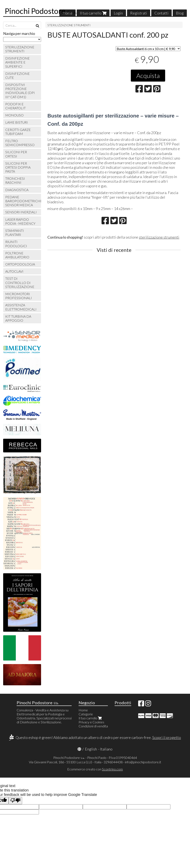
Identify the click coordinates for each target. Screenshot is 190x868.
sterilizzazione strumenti (159, 237)
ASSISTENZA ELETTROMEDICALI (21, 307)
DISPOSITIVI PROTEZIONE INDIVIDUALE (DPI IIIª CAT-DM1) (20, 91)
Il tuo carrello (93, 13)
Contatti (161, 13)
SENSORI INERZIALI (21, 212)
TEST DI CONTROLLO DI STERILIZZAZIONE (20, 282)
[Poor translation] (15, 801)
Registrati (139, 13)
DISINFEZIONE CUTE (17, 75)
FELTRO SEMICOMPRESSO (20, 143)
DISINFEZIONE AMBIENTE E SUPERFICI (17, 62)
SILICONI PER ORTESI (16, 154)
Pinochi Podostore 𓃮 (41, 11)
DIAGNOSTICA (17, 190)
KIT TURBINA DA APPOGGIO (18, 318)
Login (118, 13)
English (91, 749)
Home (83, 710)
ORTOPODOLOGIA (20, 264)
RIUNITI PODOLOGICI (16, 244)
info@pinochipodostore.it (143, 762)
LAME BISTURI (17, 122)
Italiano (106, 749)
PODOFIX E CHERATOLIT (15, 106)
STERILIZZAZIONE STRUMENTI (69, 25)
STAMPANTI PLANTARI (15, 233)
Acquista (148, 75)
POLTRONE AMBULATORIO (17, 255)
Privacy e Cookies (91, 722)
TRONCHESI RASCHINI (15, 180)
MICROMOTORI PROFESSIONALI (19, 296)
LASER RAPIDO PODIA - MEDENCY (20, 221)
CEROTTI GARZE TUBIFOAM (18, 132)
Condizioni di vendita (93, 726)
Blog (180, 13)
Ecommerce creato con (95, 769)
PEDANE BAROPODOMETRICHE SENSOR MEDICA (23, 201)
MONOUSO (14, 115)
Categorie (86, 714)
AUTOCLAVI (14, 271)
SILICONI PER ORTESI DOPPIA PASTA (18, 167)
